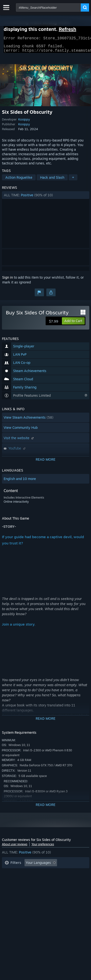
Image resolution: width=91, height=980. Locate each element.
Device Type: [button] (15, 895)
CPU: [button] (47, 887)
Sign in (8, 280)
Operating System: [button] (20, 887)
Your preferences (43, 847)
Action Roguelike (19, 180)
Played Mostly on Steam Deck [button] (53, 880)
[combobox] (48, 7)
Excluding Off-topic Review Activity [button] (33, 873)
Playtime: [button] (12, 880)
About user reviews (15, 847)
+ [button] (73, 180)
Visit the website (19, 441)
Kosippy (24, 122)
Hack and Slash (52, 180)
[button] (46, 198)
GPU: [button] (65, 887)
